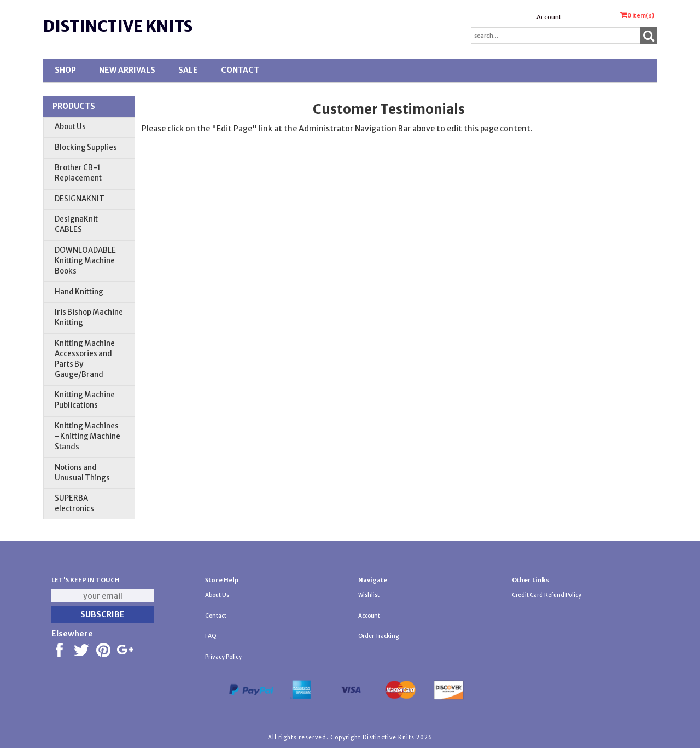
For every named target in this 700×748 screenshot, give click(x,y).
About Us (70, 127)
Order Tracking (378, 636)
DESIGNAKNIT (80, 199)
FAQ (211, 636)
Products (74, 106)
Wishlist (369, 595)
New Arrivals (127, 70)
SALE (188, 70)
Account (549, 17)
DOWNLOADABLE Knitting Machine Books (85, 261)
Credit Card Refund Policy (547, 595)
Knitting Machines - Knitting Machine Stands (87, 436)
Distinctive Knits (118, 26)
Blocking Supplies (86, 147)
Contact (240, 70)
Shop (65, 70)
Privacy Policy (223, 657)
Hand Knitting (79, 292)
